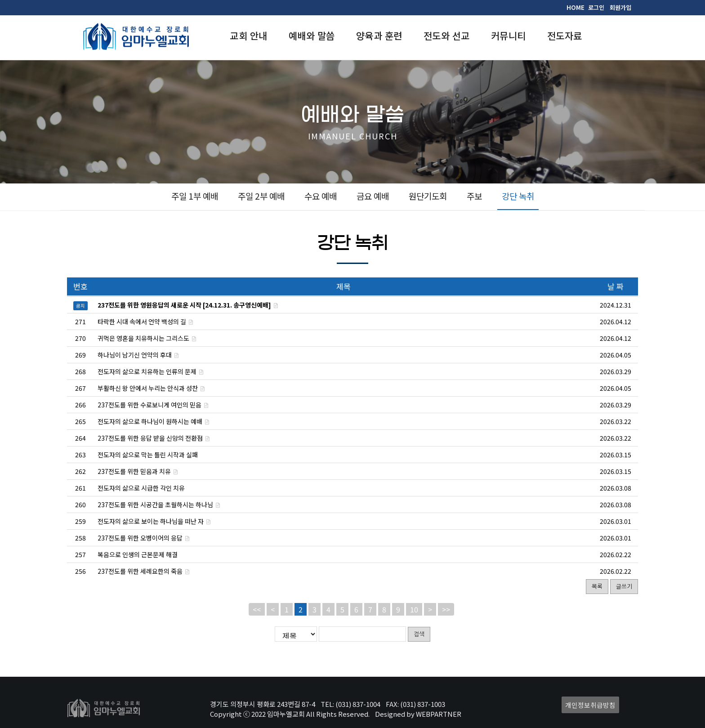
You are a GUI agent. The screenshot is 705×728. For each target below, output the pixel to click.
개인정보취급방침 (590, 705)
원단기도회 (428, 196)
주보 (474, 196)
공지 (80, 306)
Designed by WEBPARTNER (418, 714)
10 (414, 609)
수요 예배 (321, 196)
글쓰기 (624, 586)
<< (257, 609)
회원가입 (620, 7)
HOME (576, 7)
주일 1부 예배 (195, 196)
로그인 (596, 7)
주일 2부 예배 (261, 196)
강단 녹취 (518, 196)
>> (446, 609)
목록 (597, 586)
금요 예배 (373, 196)
